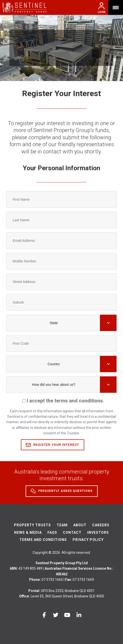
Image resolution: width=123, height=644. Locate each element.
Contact (72, 532)
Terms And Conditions (43, 540)
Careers (101, 525)
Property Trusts (32, 525)
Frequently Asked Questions (62, 491)
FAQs (52, 532)
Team (62, 525)
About (80, 525)
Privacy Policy (88, 540)
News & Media (28, 532)
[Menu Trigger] (116, 7)
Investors (98, 532)
